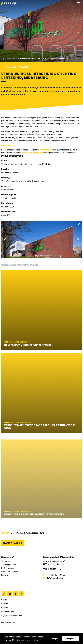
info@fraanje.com (53, 578)
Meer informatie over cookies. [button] (25, 640)
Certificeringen (7, 612)
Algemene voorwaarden (12, 616)
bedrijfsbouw (46, 150)
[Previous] (5, 240)
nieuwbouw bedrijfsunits (33, 153)
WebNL (8, 622)
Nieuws (4, 575)
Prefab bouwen (8, 568)
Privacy (4, 608)
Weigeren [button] (56, 639)
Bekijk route (49, 569)
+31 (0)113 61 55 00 (54, 575)
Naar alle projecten (14, 67)
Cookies (5, 604)
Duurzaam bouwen (10, 572)
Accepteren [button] (71, 639)
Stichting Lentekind (10, 198)
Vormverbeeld (7, 190)
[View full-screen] (79, 224)
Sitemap (5, 600)
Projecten (11, 59)
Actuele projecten (9, 565)
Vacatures (6, 561)
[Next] (78, 240)
